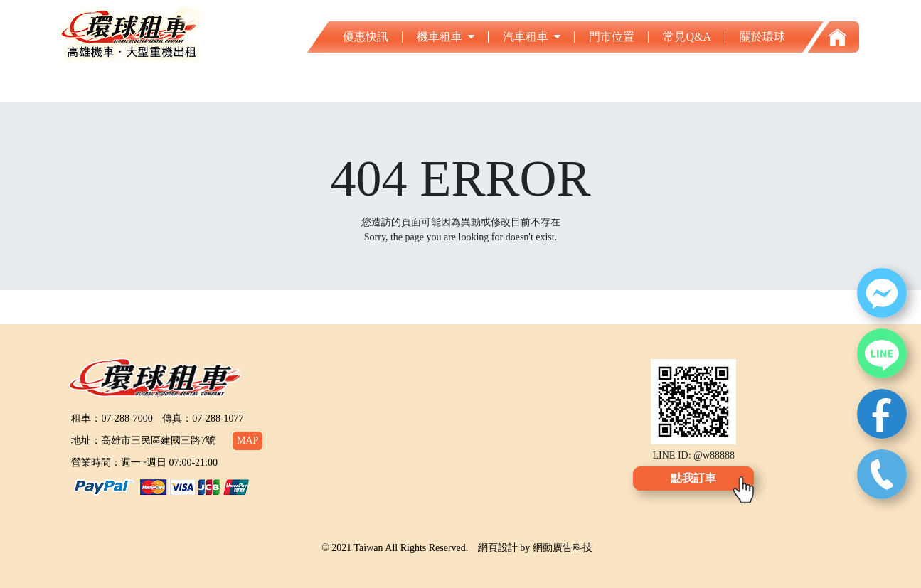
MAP (247, 440)
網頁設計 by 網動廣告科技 (535, 548)
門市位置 (612, 37)
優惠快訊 (366, 37)
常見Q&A (687, 37)
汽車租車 (532, 37)
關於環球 (762, 37)
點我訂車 (693, 478)
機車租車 (446, 37)
